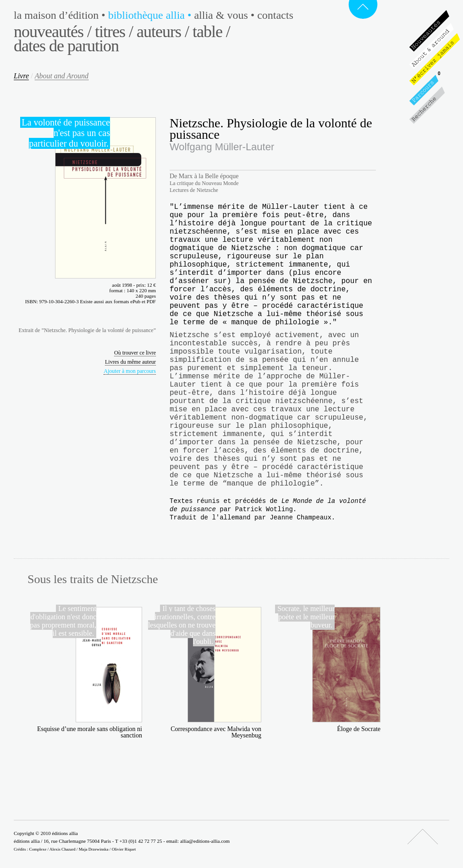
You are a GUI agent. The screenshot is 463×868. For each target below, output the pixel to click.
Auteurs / (163, 32)
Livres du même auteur (130, 362)
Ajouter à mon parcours (130, 371)
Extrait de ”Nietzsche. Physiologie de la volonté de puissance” (87, 330)
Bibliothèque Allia (151, 15)
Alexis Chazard (63, 849)
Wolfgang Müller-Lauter (222, 147)
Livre (21, 76)
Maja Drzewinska (94, 849)
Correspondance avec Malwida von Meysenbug (216, 732)
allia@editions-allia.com (205, 841)
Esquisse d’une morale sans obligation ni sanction (90, 732)
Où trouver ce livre (135, 353)
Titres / (114, 32)
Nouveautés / (52, 32)
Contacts (275, 15)
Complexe (38, 849)
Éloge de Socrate (359, 729)
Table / (211, 32)
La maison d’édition (61, 15)
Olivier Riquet (124, 849)
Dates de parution (66, 46)
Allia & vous (226, 15)
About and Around (62, 76)
